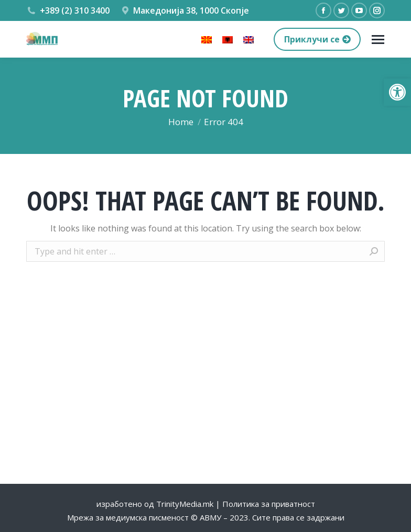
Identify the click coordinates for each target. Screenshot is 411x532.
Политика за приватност (269, 504)
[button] (397, 92)
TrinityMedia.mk (185, 504)
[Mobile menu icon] (378, 40)
